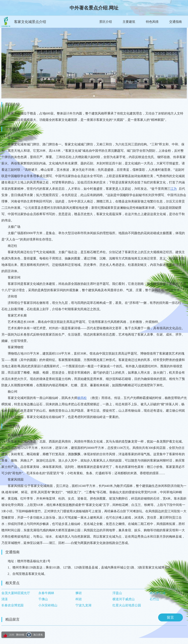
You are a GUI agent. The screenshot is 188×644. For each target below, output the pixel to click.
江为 (174, 189)
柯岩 (79, 599)
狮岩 (79, 593)
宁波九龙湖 (83, 605)
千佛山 (43, 599)
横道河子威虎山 (124, 599)
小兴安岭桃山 (48, 605)
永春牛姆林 (46, 593)
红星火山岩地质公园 (127, 605)
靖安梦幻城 (158, 593)
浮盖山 (117, 593)
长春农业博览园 (12, 605)
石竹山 (154, 599)
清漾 (5, 599)
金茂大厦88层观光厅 (16, 593)
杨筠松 (82, 398)
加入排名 (38, 635)
